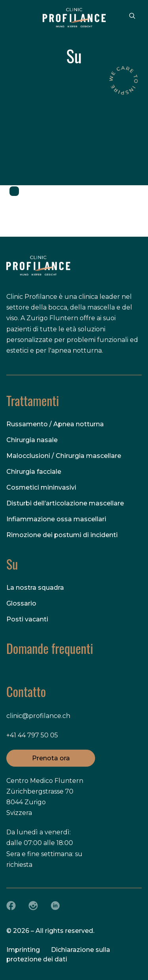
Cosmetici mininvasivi (41, 487)
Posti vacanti (27, 619)
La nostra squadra (35, 588)
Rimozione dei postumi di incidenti (62, 535)
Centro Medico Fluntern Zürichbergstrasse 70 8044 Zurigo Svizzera (45, 797)
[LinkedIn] (55, 906)
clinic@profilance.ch (38, 716)
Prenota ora (51, 758)
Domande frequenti (50, 648)
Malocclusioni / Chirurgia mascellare (64, 456)
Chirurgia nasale (32, 440)
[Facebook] (11, 906)
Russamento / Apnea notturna (55, 424)
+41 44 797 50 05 (32, 735)
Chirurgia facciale (34, 472)
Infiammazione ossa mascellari (56, 519)
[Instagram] (33, 906)
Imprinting (23, 950)
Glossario (21, 603)
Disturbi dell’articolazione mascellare (65, 503)
